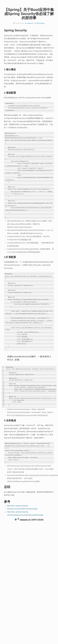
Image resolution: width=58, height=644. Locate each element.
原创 (38, 23)
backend (30, 23)
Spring (42, 23)
